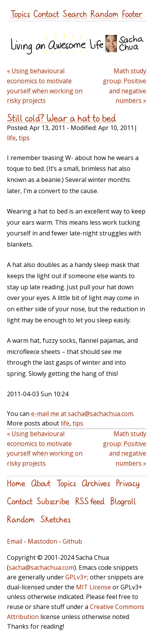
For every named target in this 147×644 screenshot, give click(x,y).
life (11, 138)
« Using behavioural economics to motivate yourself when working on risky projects (45, 86)
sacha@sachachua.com (41, 567)
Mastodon (42, 541)
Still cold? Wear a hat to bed (61, 118)
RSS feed (90, 501)
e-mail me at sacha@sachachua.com (82, 414)
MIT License (93, 587)
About (41, 483)
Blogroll (123, 501)
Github (72, 541)
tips (24, 138)
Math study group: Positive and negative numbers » (125, 86)
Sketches (55, 519)
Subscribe (53, 501)
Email (15, 541)
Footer (132, 14)
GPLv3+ (76, 577)
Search (75, 14)
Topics (20, 14)
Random (104, 14)
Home (16, 483)
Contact (46, 14)
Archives (96, 483)
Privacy (128, 483)
